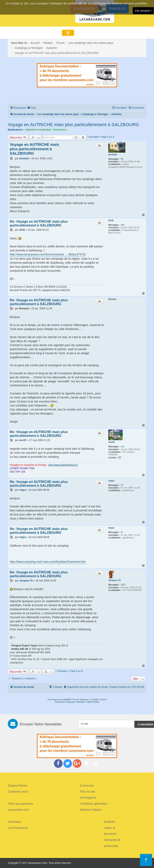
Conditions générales (94, 804)
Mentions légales (91, 810)
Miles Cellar (93, 702)
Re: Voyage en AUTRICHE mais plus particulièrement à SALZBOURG (39, 223)
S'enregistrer (88, 798)
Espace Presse (18, 786)
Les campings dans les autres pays (91, 43)
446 (123, 225)
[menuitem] (31, 108)
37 (122, 485)
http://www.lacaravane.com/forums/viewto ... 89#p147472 (47, 254)
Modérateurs (60, 130)
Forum (60, 43)
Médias (48, 43)
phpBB (67, 699)
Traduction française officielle (70, 702)
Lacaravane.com (18, 810)
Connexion (87, 786)
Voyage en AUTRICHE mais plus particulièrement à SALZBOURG (73, 125)
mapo (111, 481)
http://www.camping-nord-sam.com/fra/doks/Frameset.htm (48, 562)
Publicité (110, 822)
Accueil (35, 43)
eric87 (112, 442)
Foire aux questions (20, 804)
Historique (14, 822)
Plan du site (88, 792)
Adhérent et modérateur (38, 130)
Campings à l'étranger (29, 48)
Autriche (52, 48)
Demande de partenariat (112, 843)
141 (123, 446)
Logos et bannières (110, 831)
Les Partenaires (18, 828)
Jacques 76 (114, 580)
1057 (123, 585)
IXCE (111, 220)
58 (122, 159)
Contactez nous (18, 792)
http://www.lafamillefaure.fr (63, 465)
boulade (113, 154)
